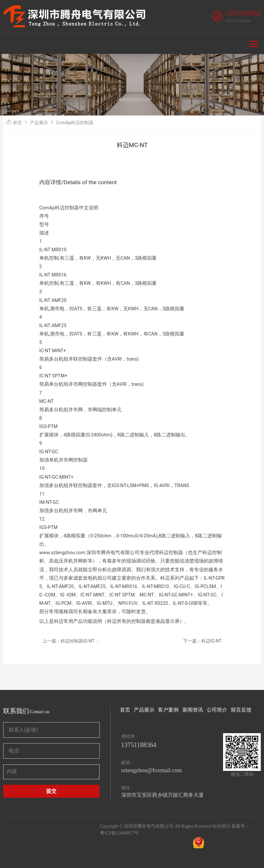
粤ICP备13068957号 (119, 833)
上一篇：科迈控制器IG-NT (68, 641)
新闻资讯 (193, 710)
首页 (17, 123)
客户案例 (168, 710)
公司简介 (217, 710)
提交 (51, 791)
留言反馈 (241, 710)
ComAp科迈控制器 (75, 123)
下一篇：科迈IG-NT (202, 641)
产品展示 (39, 123)
